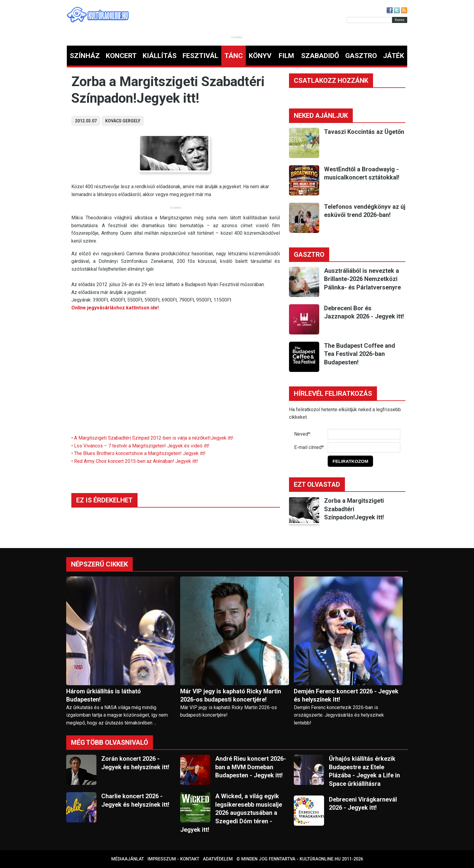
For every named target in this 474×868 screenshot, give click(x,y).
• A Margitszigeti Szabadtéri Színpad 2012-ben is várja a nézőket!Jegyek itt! (152, 438)
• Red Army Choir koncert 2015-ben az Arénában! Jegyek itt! (135, 461)
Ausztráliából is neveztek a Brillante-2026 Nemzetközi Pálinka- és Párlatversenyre (362, 279)
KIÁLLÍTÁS (160, 56)
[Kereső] (369, 20)
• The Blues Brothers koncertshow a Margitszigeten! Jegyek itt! (138, 453)
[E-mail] (364, 447)
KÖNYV (260, 56)
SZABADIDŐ (320, 56)
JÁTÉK (394, 56)
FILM (286, 56)
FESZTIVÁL (200, 56)
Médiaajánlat (128, 859)
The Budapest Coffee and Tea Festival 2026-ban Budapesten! (360, 354)
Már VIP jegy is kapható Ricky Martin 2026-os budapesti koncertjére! (231, 695)
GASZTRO (361, 56)
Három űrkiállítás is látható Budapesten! (104, 695)
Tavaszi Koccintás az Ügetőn (364, 132)
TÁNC (234, 56)
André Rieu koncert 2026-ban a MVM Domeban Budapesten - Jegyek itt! (251, 767)
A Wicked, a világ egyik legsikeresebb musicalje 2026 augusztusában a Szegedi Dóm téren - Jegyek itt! (231, 813)
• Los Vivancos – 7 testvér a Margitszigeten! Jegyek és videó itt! (140, 446)
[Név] (364, 434)
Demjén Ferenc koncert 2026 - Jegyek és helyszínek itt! (346, 695)
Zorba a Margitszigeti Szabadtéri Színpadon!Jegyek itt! (354, 509)
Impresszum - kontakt (173, 859)
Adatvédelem (218, 859)
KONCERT (121, 56)
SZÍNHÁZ (85, 56)
